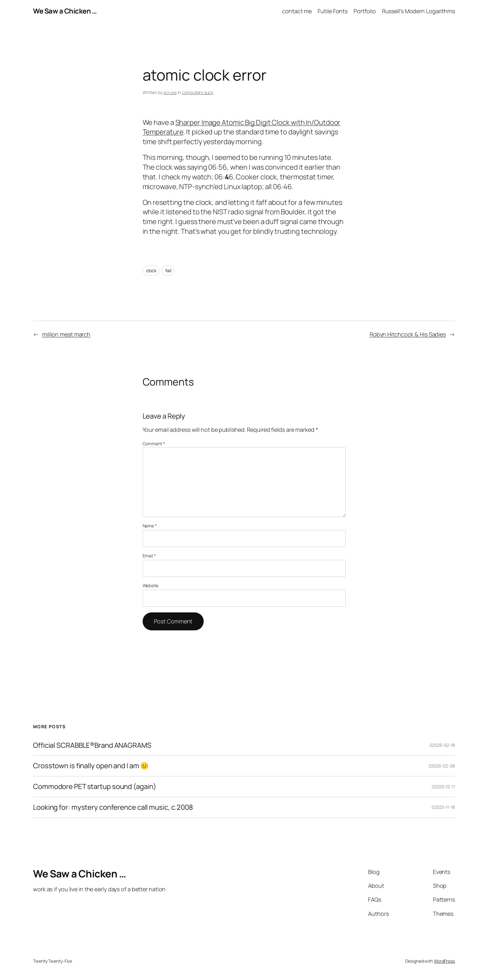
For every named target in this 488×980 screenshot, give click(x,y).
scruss (170, 92)
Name (150, 526)
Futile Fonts (333, 11)
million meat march (66, 334)
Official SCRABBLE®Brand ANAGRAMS (92, 745)
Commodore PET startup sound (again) (95, 787)
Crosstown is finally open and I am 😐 (91, 766)
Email (149, 556)
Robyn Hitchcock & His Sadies (408, 334)
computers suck (198, 92)
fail (168, 270)
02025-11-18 (443, 807)
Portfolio (365, 11)
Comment (154, 444)
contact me (297, 11)
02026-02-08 (442, 766)
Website (150, 586)
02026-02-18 (442, 745)
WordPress (444, 961)
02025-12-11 (443, 787)
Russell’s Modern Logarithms (418, 11)
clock (151, 270)
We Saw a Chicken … (65, 11)
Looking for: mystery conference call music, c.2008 (113, 807)
